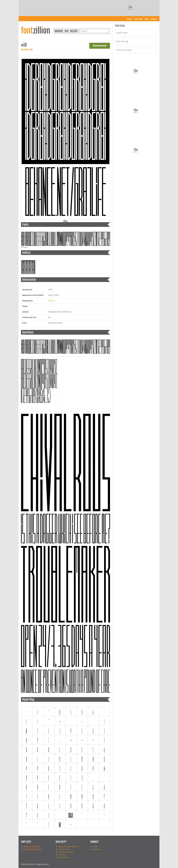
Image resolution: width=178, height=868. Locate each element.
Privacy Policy (63, 857)
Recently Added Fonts (32, 847)
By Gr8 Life (27, 50)
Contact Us (62, 855)
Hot (67, 31)
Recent (74, 31)
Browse (59, 31)
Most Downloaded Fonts (33, 849)
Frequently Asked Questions (68, 847)
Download (100, 46)
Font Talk (138, 19)
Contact (154, 19)
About (129, 19)
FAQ (146, 19)
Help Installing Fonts (66, 852)
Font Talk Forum (64, 849)
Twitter (95, 847)
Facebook (96, 849)
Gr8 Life (52, 301)
